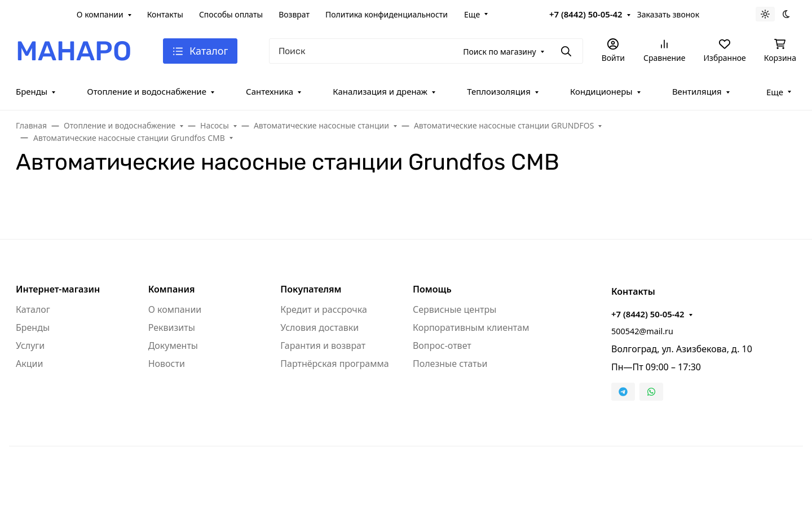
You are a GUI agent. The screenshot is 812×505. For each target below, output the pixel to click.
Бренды (32, 91)
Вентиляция (697, 91)
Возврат (294, 14)
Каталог (33, 309)
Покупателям (311, 289)
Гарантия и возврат (323, 345)
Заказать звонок (668, 14)
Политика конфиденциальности (387, 14)
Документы (173, 345)
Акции (29, 364)
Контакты (165, 14)
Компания (172, 289)
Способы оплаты (231, 14)
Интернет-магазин (58, 289)
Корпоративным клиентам (471, 327)
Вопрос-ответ (442, 345)
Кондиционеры (601, 91)
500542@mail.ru (642, 331)
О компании (100, 14)
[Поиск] (426, 51)
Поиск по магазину (499, 52)
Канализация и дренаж (380, 91)
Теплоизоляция (499, 91)
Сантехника (270, 91)
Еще (472, 14)
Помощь (432, 289)
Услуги (30, 345)
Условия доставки (319, 327)
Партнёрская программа (334, 364)
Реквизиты (172, 327)
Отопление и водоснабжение (147, 91)
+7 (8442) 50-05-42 (586, 14)
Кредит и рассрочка (324, 309)
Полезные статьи (450, 364)
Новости (167, 364)
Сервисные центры (454, 309)
